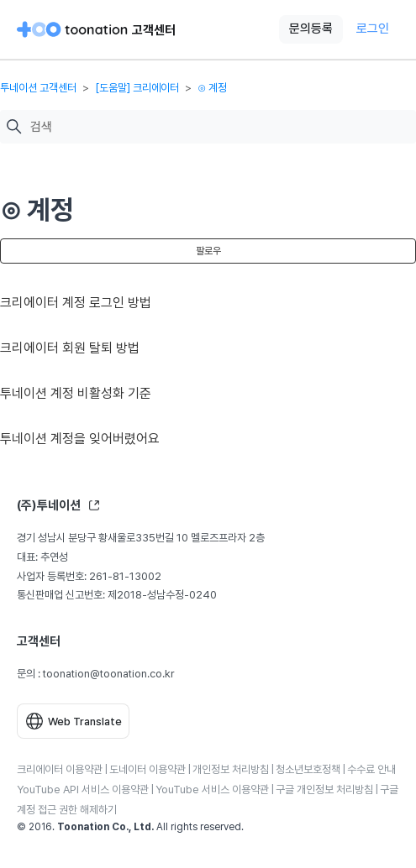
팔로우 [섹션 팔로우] (208, 251)
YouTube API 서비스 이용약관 (83, 790)
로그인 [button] (373, 29)
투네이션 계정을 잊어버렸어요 (80, 439)
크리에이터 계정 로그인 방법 (76, 303)
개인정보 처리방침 (231, 769)
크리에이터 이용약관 (60, 769)
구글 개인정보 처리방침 (324, 790)
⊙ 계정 (212, 88)
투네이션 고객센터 (38, 88)
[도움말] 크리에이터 (137, 88)
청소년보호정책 (308, 769)
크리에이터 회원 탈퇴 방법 (70, 348)
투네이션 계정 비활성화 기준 (76, 393)
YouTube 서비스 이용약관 (212, 790)
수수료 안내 (371, 769)
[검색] (219, 127)
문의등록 (311, 29)
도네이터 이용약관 (147, 769)
